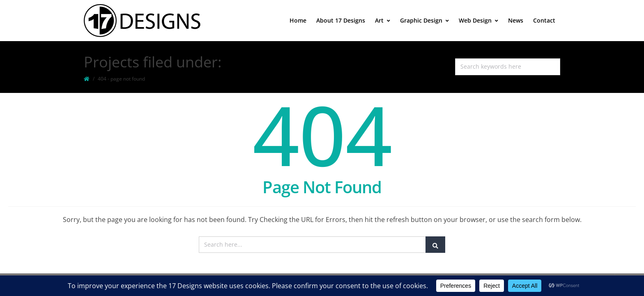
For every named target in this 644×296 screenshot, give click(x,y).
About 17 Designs (341, 20)
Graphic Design (424, 20)
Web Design (478, 20)
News (516, 20)
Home (298, 20)
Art (383, 20)
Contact (544, 20)
